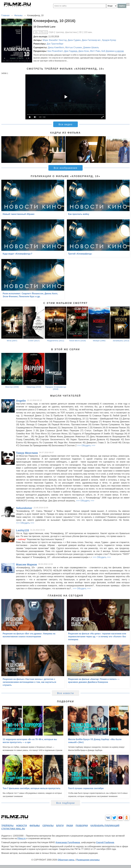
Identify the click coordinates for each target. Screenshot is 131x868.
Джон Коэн (84, 51)
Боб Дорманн (108, 51)
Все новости (66, 693)
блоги (60, 826)
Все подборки (65, 803)
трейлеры (7, 826)
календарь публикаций (105, 826)
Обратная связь (66, 860)
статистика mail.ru (13, 829)
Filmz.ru (22, 838)
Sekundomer (24, 508)
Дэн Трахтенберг (55, 44)
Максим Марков (26, 565)
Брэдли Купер (109, 40)
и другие (120, 51)
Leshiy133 (23, 530)
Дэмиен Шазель (91, 47)
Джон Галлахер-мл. (91, 40)
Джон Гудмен (74, 40)
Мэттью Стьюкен (74, 47)
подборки (82, 826)
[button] (126, 150)
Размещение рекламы (88, 860)
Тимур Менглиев (27, 453)
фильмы (35, 826)
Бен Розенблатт (55, 51)
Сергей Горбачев (105, 842)
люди (70, 826)
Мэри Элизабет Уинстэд (55, 40)
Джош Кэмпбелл (56, 47)
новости (22, 826)
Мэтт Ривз (95, 51)
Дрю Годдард (71, 51)
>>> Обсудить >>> (86, 445)
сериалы (48, 826)
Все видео (65, 124)
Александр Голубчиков (68, 842)
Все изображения (65, 168)
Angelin (21, 401)
